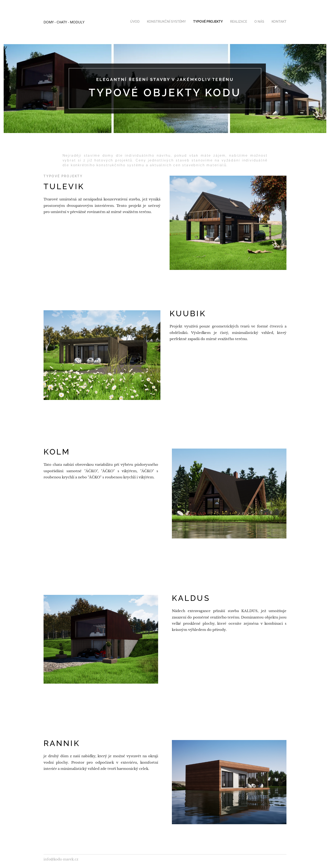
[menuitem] (251, 22)
